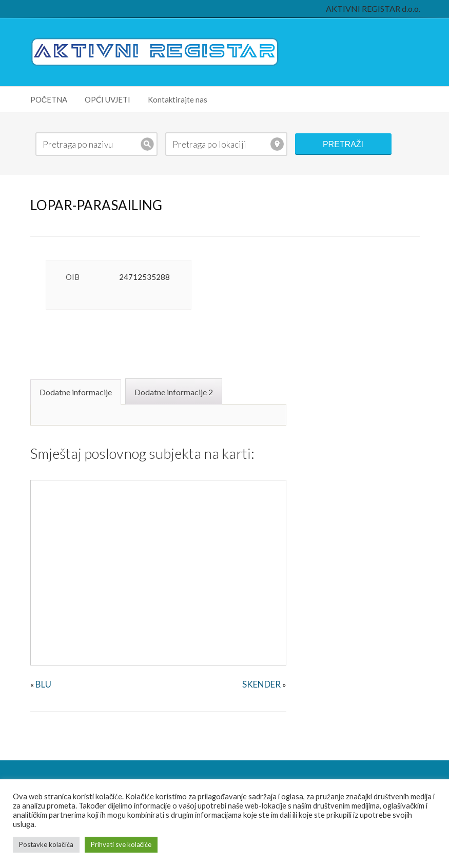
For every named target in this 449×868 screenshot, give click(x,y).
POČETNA (49, 99)
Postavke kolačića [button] (46, 844)
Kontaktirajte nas (178, 99)
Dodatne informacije (76, 392)
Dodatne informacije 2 (174, 392)
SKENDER (261, 684)
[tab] (77, 391)
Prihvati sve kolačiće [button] (121, 844)
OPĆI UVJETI (108, 99)
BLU (43, 684)
